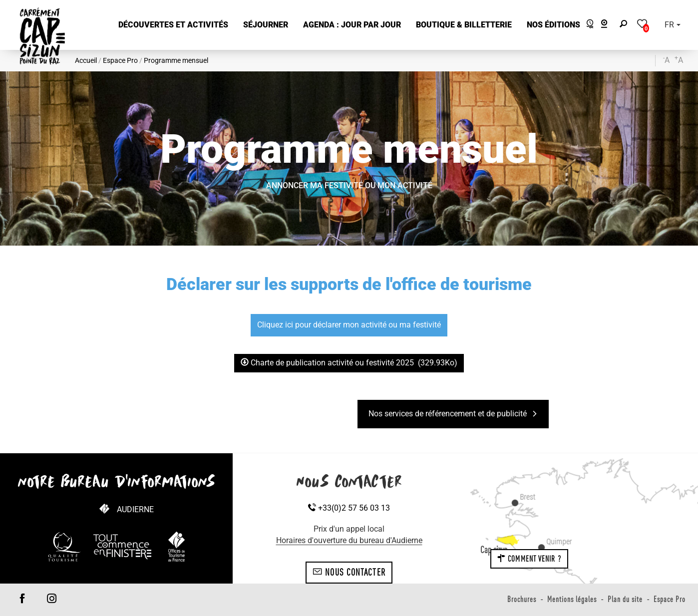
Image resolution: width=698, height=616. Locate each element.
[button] (173, 25)
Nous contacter (349, 572)
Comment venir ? (529, 559)
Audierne (135, 509)
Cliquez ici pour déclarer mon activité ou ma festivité (349, 325)
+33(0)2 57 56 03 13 (349, 508)
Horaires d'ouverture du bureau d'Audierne (349, 540)
